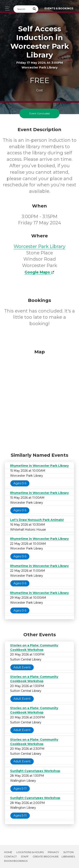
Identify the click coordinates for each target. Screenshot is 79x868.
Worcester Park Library (39, 246)
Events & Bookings (59, 8)
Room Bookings (16, 861)
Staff (25, 856)
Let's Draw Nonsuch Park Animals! (37, 520)
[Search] (22, 9)
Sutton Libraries (68, 854)
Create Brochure (46, 856)
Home (8, 852)
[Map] (39, 400)
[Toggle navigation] (6, 9)
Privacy (53, 852)
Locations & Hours (30, 852)
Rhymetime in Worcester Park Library (39, 466)
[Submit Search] (35, 9)
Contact (10, 856)
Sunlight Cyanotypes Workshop (35, 771)
